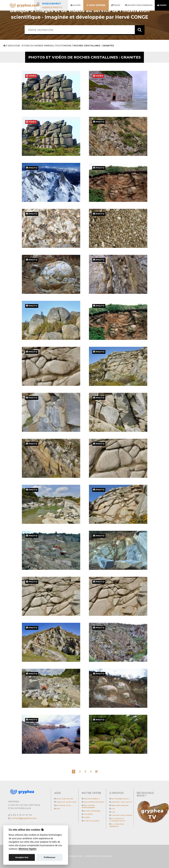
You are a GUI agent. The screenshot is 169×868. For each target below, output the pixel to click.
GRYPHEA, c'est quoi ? (121, 802)
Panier (162, 5)
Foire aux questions (65, 802)
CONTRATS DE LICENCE (121, 815)
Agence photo (52, 7)
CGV (112, 809)
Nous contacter (64, 799)
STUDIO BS (106, 856)
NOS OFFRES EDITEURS (93, 802)
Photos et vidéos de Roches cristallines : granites (84, 57)
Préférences (50, 857)
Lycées (86, 817)
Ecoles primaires (91, 811)
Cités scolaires (90, 821)
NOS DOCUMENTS (91, 799)
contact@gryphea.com (24, 818)
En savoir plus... (63, 805)
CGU (112, 812)
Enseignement (52, 4)
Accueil (76, 5)
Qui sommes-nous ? (120, 799)
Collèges (87, 814)
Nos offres (96, 5)
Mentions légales (119, 805)
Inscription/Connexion (139, 5)
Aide (57, 809)
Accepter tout (22, 857)
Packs (116, 5)
